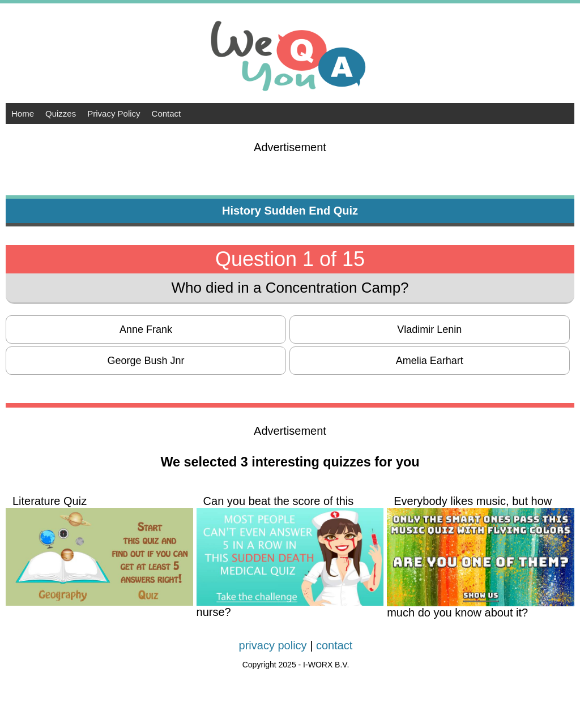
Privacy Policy (114, 114)
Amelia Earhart (430, 361)
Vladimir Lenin (429, 329)
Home (23, 114)
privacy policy (273, 645)
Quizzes (61, 114)
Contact (167, 114)
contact (334, 645)
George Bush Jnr (146, 361)
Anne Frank (146, 329)
